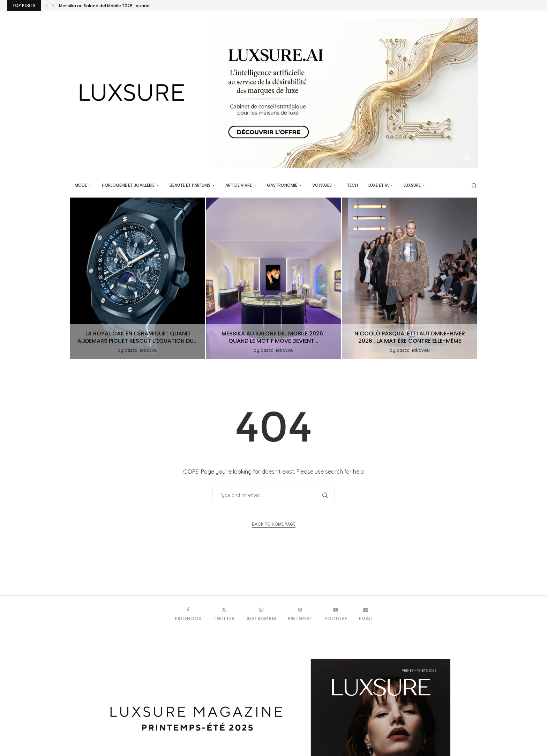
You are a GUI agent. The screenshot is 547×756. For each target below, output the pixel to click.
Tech (352, 185)
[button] (46, 6)
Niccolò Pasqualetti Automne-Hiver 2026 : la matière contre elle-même (410, 337)
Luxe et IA (379, 185)
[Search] (474, 186)
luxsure (412, 185)
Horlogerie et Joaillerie (128, 185)
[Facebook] (188, 614)
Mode (81, 185)
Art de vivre (239, 185)
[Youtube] (336, 614)
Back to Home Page (274, 524)
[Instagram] (261, 614)
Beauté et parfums (190, 185)
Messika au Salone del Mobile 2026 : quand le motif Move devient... (274, 337)
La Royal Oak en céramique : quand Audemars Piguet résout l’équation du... (138, 337)
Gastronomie (282, 185)
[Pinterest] (300, 614)
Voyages (322, 185)
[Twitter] (224, 614)
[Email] (366, 614)
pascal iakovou (141, 350)
